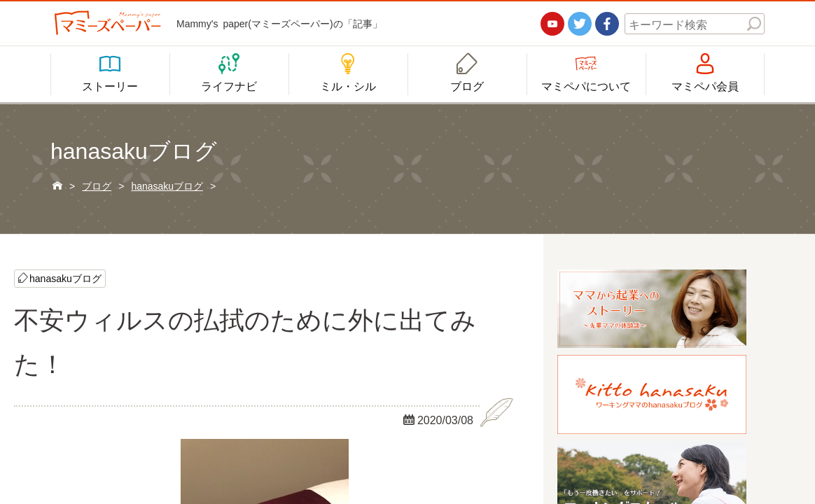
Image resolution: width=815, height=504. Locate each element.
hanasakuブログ (65, 278)
